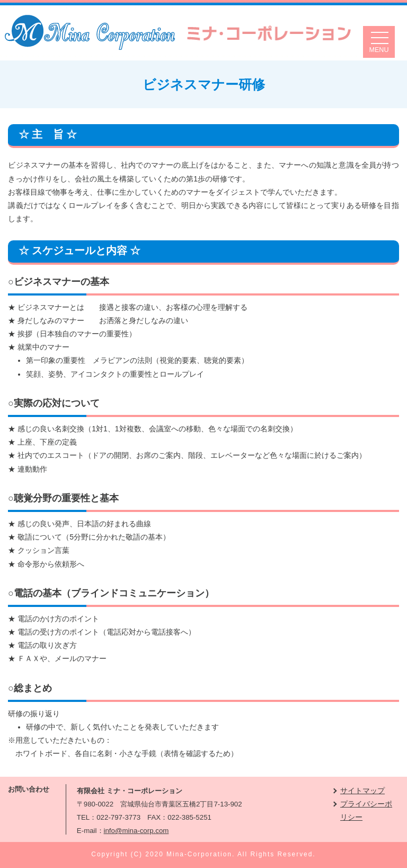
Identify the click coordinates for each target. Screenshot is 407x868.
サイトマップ (362, 791)
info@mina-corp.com (136, 831)
